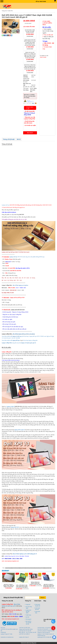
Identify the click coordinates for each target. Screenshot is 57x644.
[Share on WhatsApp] (3, 35)
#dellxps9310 (8, 568)
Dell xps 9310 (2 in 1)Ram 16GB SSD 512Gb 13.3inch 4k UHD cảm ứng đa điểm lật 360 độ (35, 584)
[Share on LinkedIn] (12, 35)
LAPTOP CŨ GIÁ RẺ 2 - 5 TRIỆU (46, 629)
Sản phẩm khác (5, 571)
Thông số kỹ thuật (9, 139)
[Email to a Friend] (8, 35)
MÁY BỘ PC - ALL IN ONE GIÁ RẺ (29, 623)
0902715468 (43, 1)
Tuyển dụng (28, 615)
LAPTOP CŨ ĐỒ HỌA (25, 628)
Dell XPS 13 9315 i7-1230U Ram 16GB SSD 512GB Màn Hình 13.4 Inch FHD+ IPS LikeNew (49, 586)
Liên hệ (27, 617)
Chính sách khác (38, 612)
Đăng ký (42, 598)
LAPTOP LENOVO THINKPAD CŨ (46, 631)
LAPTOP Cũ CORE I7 (24, 634)
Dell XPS (10, 11)
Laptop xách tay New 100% (29, 611)
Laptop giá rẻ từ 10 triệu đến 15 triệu (46, 637)
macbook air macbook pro (7, 637)
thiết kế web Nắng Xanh (31, 643)
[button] (18, 20)
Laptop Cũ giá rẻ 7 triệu (6, 634)
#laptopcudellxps (16, 568)
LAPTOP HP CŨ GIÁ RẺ (25, 631)
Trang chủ (4, 11)
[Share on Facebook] (4, 35)
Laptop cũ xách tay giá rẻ (44, 632)
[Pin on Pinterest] (10, 35)
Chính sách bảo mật (38, 609)
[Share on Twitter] (6, 35)
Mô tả (19, 139)
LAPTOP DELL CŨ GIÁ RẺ (44, 628)
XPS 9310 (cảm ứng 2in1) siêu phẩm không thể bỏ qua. (27, 257)
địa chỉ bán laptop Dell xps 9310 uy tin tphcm (24, 334)
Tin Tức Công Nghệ (29, 607)
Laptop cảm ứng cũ (24, 637)
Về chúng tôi (29, 619)
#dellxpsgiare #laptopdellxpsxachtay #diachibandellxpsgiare (32, 568)
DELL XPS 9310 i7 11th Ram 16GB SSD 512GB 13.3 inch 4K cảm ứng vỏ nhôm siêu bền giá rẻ (22, 587)
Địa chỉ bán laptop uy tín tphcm (20, 285)
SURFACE (3, 632)
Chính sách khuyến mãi (38, 605)
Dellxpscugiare (48, 568)
